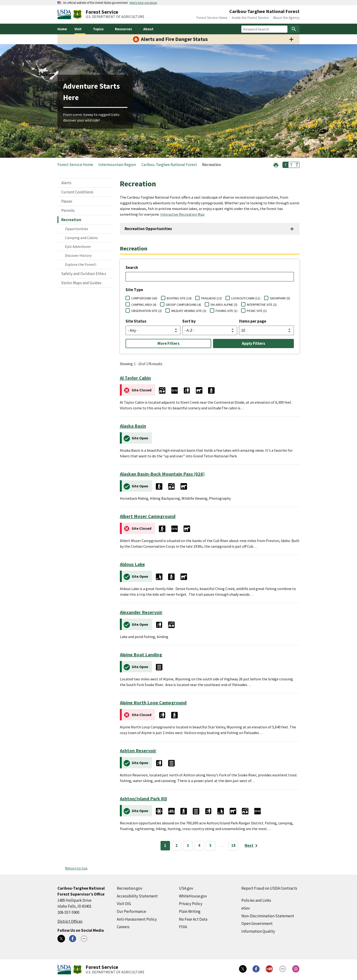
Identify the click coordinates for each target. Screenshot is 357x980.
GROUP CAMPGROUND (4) (183, 305)
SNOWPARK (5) (280, 298)
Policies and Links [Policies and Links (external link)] (256, 900)
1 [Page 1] (165, 845)
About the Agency (286, 18)
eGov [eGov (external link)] (246, 908)
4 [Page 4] (199, 845)
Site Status (136, 321)
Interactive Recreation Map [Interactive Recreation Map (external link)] (182, 214)
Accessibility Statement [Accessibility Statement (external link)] (137, 896)
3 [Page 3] (188, 845)
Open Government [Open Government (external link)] (257, 923)
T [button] (286, 165)
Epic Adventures (78, 246)
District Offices (70, 921)
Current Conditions (77, 192)
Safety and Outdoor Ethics (84, 274)
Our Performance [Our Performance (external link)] (131, 911)
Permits (68, 210)
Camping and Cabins (81, 238)
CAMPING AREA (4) (144, 305)
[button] (276, 164)
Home (62, 29)
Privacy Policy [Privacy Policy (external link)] (191, 904)
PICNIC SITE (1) (257, 311)
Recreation (71, 220)
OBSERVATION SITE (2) (146, 311)
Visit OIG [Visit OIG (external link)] (124, 904)
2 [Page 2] (176, 845)
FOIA (183, 927)
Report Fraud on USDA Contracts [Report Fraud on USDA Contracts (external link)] (269, 888)
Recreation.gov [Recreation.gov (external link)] (130, 888)
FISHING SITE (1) (226, 311)
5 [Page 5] (211, 845)
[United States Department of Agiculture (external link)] (65, 14)
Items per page (253, 321)
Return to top (76, 868)
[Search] (294, 29)
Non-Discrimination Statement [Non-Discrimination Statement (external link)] (268, 916)
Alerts (66, 183)
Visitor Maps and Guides (81, 283)
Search (132, 267)
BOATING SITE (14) (179, 298)
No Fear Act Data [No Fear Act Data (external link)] (193, 919)
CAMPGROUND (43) (144, 298)
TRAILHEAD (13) (211, 298)
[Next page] (252, 846)
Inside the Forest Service (250, 18)
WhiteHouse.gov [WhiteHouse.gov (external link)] (193, 896)
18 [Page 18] (233, 845)
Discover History (78, 255)
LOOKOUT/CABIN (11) (246, 298)
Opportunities (77, 229)
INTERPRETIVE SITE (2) (262, 305)
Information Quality (258, 931)
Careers (123, 927)
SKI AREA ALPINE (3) (224, 305)
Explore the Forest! (81, 264)
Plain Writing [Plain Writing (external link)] (190, 911)
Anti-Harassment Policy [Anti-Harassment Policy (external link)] (137, 919)
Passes (67, 201)
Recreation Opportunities (148, 229)
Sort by (189, 321)
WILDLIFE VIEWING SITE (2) (189, 311)
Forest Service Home (212, 18)
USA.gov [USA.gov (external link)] (186, 888)
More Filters (168, 343)
